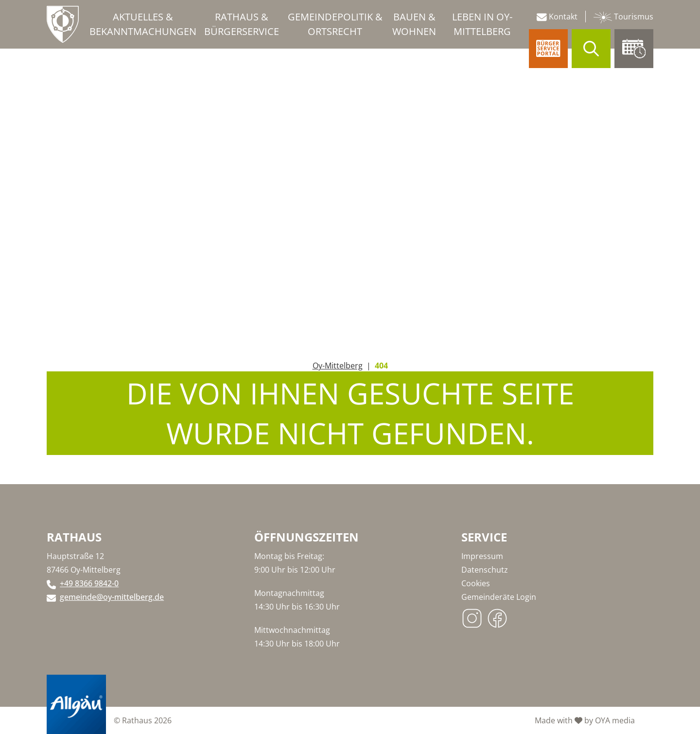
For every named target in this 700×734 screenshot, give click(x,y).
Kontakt (557, 17)
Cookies (476, 583)
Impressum (482, 556)
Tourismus (623, 17)
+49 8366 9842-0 (89, 583)
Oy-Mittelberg (338, 366)
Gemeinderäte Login (499, 597)
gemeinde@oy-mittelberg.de (112, 597)
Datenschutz (485, 570)
